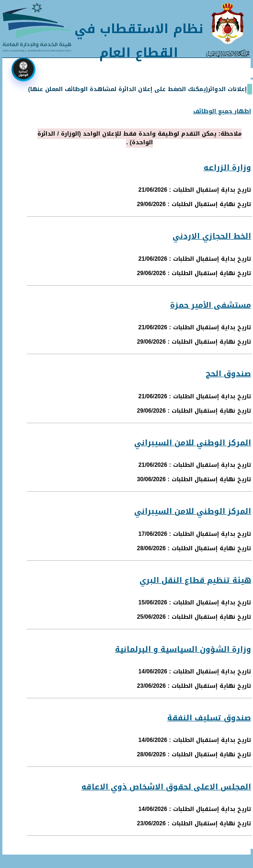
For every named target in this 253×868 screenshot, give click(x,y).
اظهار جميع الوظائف (222, 111)
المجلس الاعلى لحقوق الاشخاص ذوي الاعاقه (166, 787)
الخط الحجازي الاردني (212, 236)
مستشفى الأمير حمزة (211, 305)
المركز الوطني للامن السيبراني (193, 443)
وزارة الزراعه (227, 168)
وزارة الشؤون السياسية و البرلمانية (183, 649)
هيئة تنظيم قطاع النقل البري (195, 580)
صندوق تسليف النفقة (209, 718)
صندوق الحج (228, 374)
